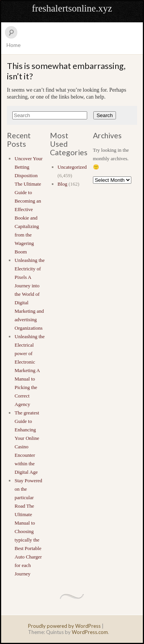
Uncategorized (72, 167)
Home (14, 45)
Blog (62, 184)
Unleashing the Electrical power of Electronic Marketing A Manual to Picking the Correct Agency (30, 370)
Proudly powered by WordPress (64, 626)
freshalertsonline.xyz (72, 8)
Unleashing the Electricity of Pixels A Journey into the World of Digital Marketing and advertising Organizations (30, 294)
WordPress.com (90, 632)
